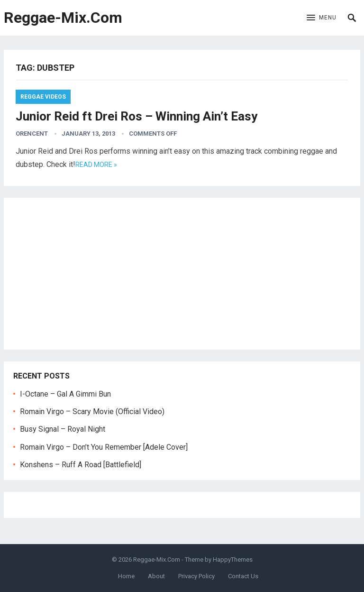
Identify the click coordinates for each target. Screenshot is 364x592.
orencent (32, 134)
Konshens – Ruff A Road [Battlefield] (81, 465)
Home (126, 576)
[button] (322, 18)
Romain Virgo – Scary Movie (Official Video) (92, 412)
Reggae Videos (43, 97)
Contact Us (243, 576)
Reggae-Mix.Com (63, 18)
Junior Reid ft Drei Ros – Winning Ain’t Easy (136, 116)
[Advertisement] (182, 274)
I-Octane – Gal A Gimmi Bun (65, 394)
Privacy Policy (196, 576)
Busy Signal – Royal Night (63, 429)
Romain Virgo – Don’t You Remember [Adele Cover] (104, 447)
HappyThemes (233, 560)
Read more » (96, 165)
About (156, 576)
